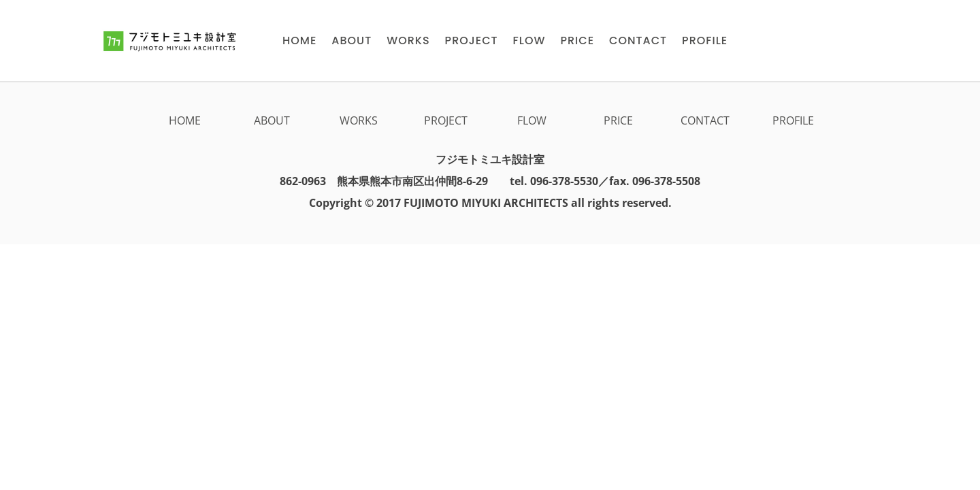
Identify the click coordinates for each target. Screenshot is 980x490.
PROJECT (446, 120)
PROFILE (793, 120)
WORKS (359, 120)
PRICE (618, 120)
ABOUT (272, 120)
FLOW (532, 120)
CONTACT (705, 120)
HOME (185, 120)
